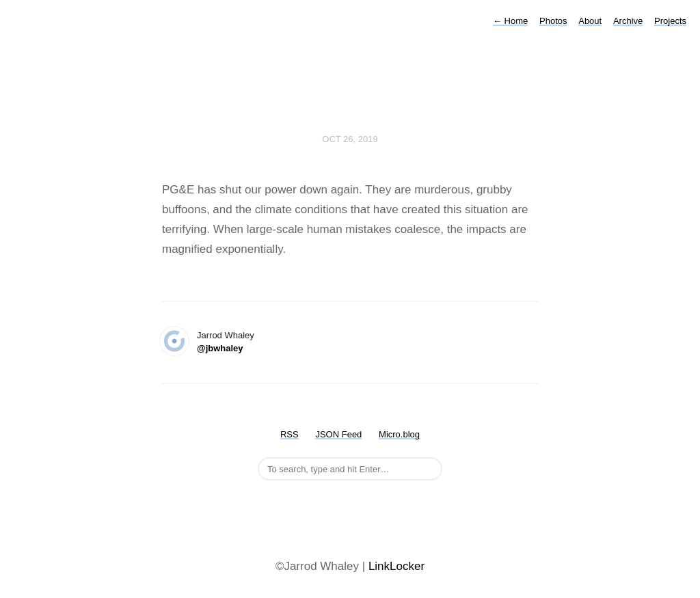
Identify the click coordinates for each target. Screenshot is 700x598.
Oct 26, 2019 (350, 139)
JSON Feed (338, 434)
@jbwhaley (220, 348)
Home (510, 21)
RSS (290, 434)
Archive (628, 21)
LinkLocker (396, 566)
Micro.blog (399, 434)
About (590, 21)
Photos (553, 21)
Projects (670, 21)
